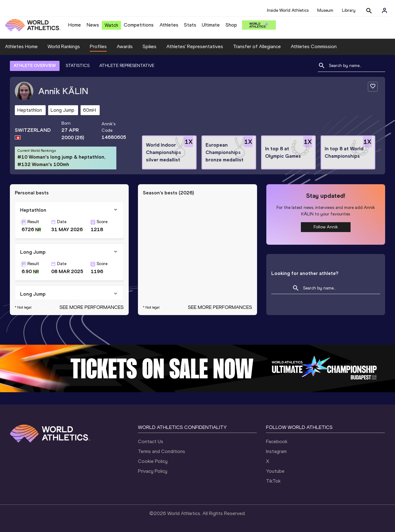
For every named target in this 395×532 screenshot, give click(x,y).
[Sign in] (385, 10)
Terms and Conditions (162, 451)
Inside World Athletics (288, 10)
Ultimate (211, 25)
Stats (190, 25)
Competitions (139, 25)
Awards (125, 46)
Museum (325, 10)
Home (75, 25)
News (93, 25)
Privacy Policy (153, 471)
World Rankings (64, 46)
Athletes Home (21, 46)
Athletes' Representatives (195, 46)
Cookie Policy (153, 461)
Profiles (98, 46)
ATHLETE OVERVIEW (35, 66)
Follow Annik (326, 227)
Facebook (277, 441)
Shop (231, 25)
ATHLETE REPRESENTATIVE (127, 66)
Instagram (276, 451)
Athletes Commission (314, 46)
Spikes (150, 46)
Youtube (275, 471)
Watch (111, 25)
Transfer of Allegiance (257, 46)
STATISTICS (78, 66)
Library (349, 10)
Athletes (169, 25)
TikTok (273, 481)
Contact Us (151, 441)
